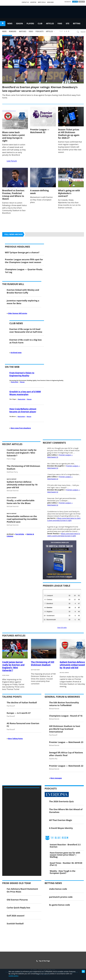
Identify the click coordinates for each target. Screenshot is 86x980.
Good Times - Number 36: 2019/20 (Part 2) (66, 864)
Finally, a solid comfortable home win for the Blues (21, 502)
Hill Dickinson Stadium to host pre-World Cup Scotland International (65, 729)
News (4, 31)
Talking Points (12, 697)
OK (83, 971)
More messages (56, 778)
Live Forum (12, 161)
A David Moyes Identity (61, 828)
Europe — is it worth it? (19, 713)
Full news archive (14, 234)
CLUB (40, 24)
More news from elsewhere (21, 428)
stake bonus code (58, 889)
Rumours (13, 31)
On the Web (12, 367)
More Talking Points (15, 739)
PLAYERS (30, 24)
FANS (60, 24)
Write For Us (42, 2)
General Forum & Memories (62, 697)
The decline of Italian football (22, 702)
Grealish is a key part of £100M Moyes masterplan (25, 393)
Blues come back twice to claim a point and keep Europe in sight (13, 136)
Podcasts (40, 31)
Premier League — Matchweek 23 (66, 742)
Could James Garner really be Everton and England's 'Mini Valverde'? (22, 453)
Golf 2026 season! (16, 916)
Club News (16, 323)
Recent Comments (54, 443)
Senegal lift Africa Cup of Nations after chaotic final (66, 754)
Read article (15, 382)
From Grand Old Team (16, 883)
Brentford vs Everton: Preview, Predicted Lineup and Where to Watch (13, 195)
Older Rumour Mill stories (18, 313)
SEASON (19, 24)
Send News (50, 2)
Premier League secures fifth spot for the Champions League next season (24, 261)
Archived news (16, 353)
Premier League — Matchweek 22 (66, 766)
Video (31, 31)
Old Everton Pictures (17, 900)
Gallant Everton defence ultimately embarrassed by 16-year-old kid (22, 485)
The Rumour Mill (13, 284)
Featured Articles (14, 636)
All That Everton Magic (61, 820)
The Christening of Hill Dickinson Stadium (43, 663)
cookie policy (13, 976)
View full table (62, 628)
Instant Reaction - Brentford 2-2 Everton (65, 846)
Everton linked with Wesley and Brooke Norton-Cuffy (23, 291)
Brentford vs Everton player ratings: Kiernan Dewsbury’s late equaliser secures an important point (40, 89)
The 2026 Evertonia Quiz (61, 801)
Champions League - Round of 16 (66, 716)
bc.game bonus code (60, 905)
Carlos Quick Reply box (18, 908)
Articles (49, 31)
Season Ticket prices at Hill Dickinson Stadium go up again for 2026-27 (69, 134)
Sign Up (82, 2)
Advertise (33, 2)
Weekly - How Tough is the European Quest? (63, 872)
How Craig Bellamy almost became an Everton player (23, 410)
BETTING (77, 24)
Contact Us (25, 2)
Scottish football (15, 923)
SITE (67, 24)
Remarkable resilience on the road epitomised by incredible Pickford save (22, 519)
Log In (75, 2)
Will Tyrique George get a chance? (22, 252)
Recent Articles (12, 444)
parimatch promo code (61, 897)
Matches (23, 31)
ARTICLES (50, 24)
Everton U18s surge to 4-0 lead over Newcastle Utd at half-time (26, 330)
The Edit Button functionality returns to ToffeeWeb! (64, 704)
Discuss (22, 382)
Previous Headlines (17, 247)
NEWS (10, 24)
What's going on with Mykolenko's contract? (69, 193)
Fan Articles (20, 534)
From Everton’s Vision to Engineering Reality (22, 374)
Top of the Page (43, 961)
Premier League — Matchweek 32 (40, 131)
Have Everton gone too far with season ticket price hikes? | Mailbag (65, 855)
